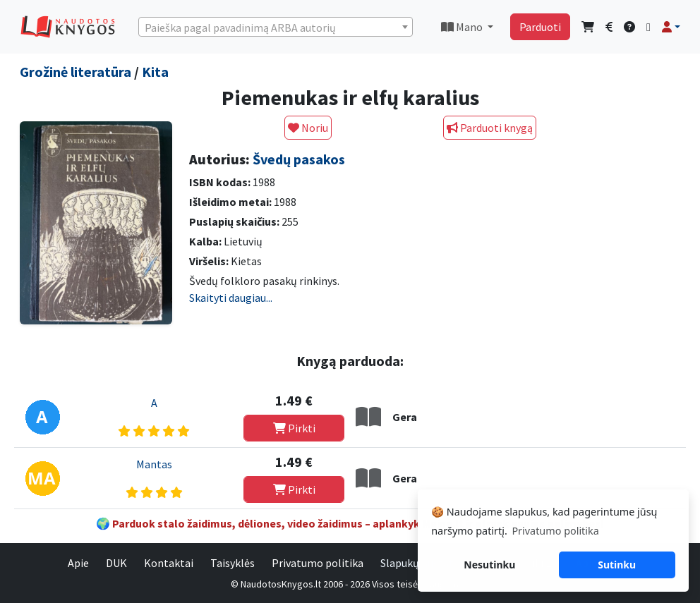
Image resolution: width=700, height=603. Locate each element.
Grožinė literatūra (76, 72)
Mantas (154, 464)
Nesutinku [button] (489, 565)
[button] (671, 27)
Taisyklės (233, 563)
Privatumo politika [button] (555, 531)
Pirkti (294, 428)
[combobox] (276, 27)
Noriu (308, 128)
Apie (78, 563)
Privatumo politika (318, 563)
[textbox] (276, 28)
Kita (155, 72)
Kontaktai (169, 563)
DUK (116, 563)
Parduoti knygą (490, 128)
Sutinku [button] (617, 565)
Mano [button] (463, 27)
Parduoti (540, 27)
